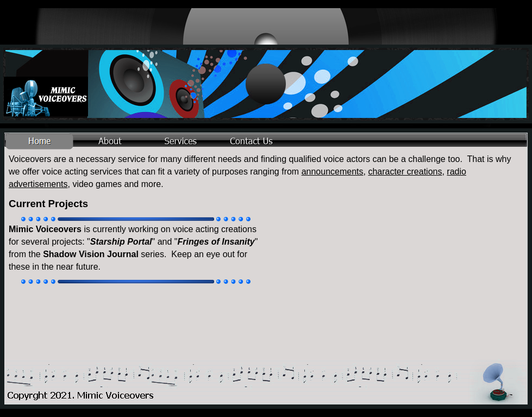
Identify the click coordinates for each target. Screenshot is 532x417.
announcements (333, 172)
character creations (405, 172)
